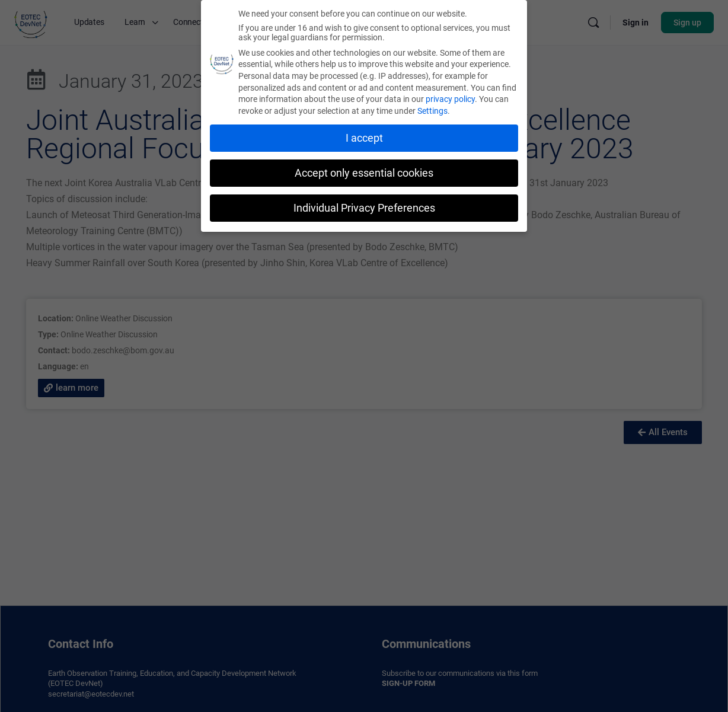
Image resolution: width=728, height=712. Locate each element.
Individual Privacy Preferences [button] (364, 207)
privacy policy (450, 98)
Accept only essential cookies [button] (364, 173)
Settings (432, 110)
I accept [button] (364, 138)
